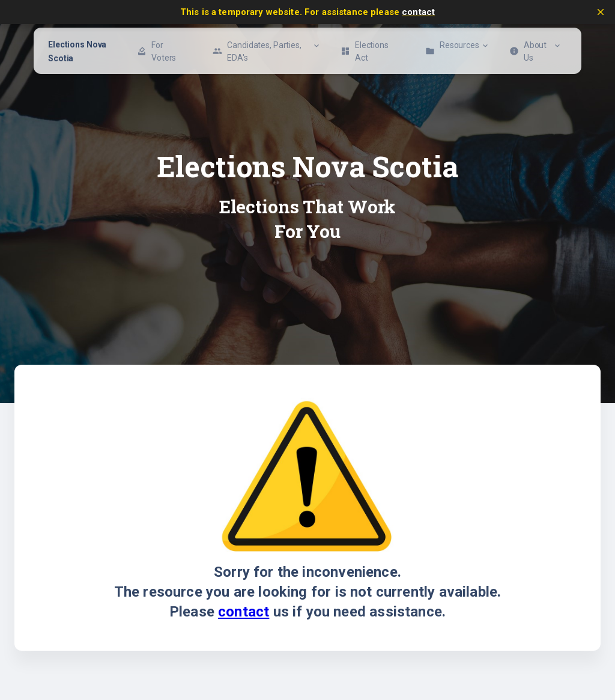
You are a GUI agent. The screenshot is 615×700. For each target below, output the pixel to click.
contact (418, 12)
